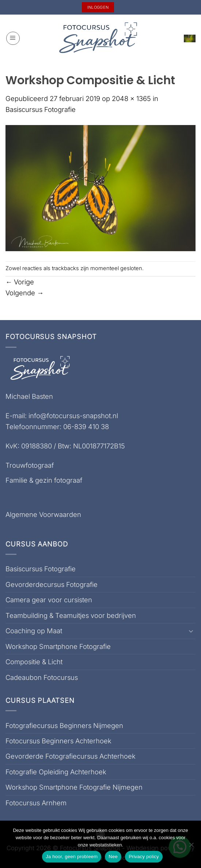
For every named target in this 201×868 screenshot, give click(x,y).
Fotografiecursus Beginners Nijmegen (64, 725)
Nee (113, 857)
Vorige (20, 282)
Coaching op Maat (34, 631)
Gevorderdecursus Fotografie (52, 584)
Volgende (24, 293)
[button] (13, 38)
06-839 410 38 (86, 427)
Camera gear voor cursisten (49, 600)
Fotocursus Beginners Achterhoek (58, 741)
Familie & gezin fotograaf (44, 480)
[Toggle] (191, 631)
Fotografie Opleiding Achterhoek (56, 772)
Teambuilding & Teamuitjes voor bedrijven (71, 615)
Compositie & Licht (34, 662)
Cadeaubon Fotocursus (42, 677)
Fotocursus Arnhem (36, 803)
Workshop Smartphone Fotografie (58, 646)
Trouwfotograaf (30, 465)
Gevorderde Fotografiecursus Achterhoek (71, 756)
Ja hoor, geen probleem (72, 857)
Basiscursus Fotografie (41, 109)
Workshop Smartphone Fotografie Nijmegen (74, 787)
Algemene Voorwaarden (43, 514)
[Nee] (191, 847)
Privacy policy (144, 857)
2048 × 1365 (131, 98)
